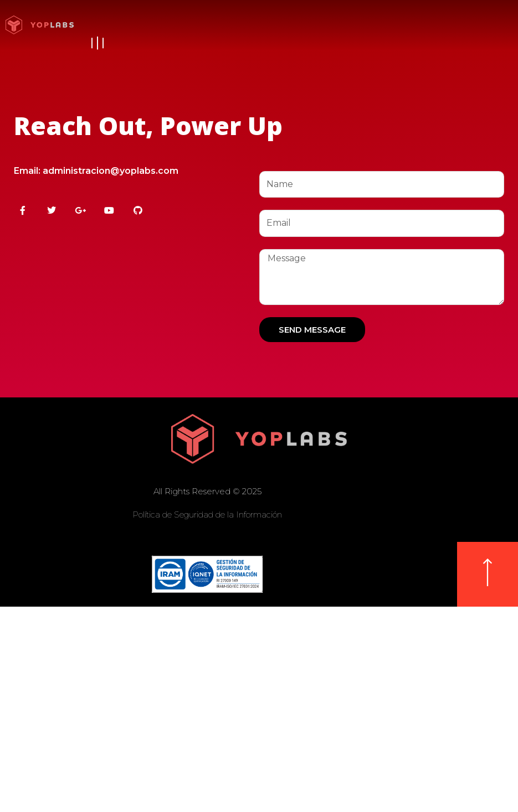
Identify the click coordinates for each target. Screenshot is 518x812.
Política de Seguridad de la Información (207, 514)
